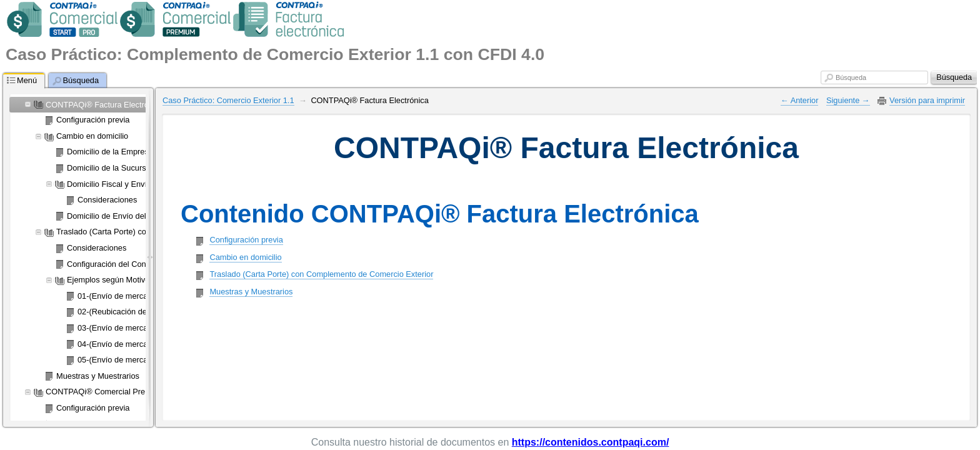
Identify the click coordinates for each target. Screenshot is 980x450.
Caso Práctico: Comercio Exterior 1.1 (228, 100)
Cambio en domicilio (245, 257)
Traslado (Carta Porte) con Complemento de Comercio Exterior (321, 274)
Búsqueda (851, 77)
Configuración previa (246, 240)
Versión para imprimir (927, 100)
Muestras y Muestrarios (251, 292)
